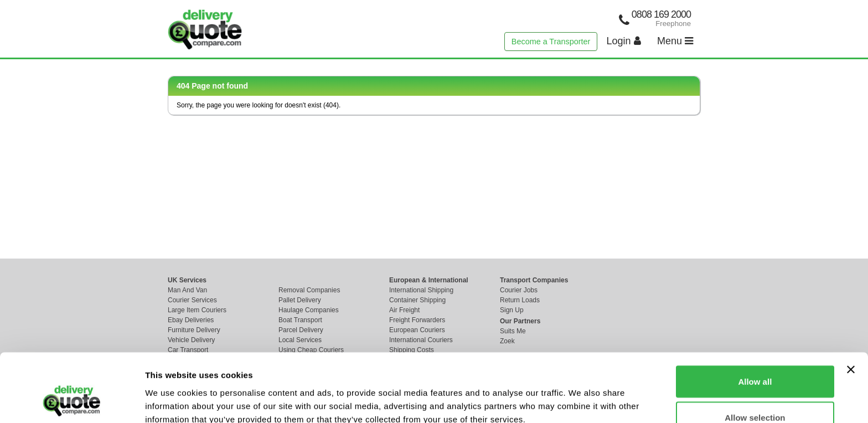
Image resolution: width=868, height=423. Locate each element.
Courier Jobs (519, 290)
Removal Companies (309, 290)
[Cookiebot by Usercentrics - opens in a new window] (72, 401)
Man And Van (187, 290)
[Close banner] (851, 309)
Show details (581, 394)
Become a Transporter (551, 42)
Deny (755, 393)
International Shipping (421, 290)
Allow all (755, 321)
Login (624, 41)
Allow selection (755, 357)
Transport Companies (534, 280)
